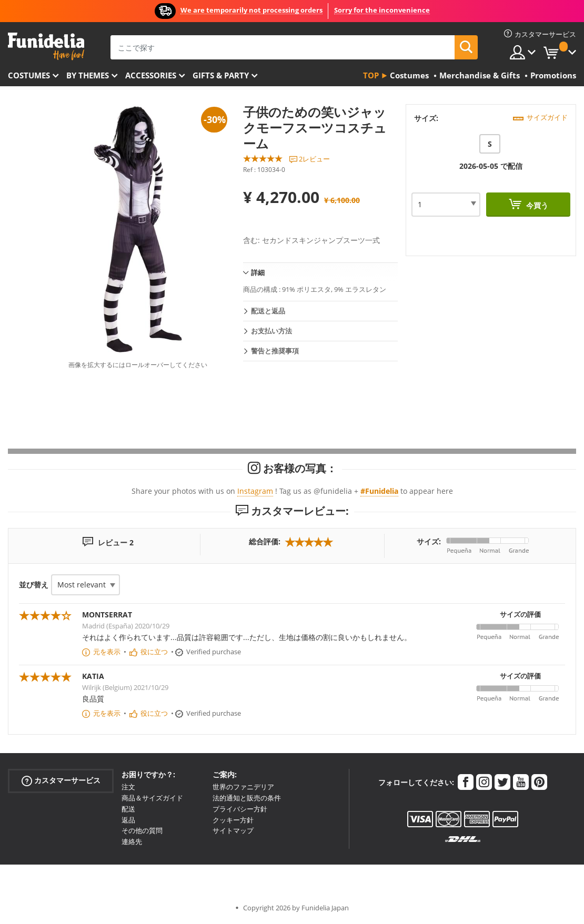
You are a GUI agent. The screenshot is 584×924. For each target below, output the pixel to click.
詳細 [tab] (258, 272)
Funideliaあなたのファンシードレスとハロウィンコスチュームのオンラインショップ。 (46, 47)
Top (371, 75)
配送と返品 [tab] (268, 311)
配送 (128, 809)
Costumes (29, 75)
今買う (536, 205)
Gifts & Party (221, 75)
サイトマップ (233, 830)
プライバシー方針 (240, 809)
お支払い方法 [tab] (271, 331)
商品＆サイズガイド (152, 798)
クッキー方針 (233, 820)
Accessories (151, 75)
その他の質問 (142, 830)
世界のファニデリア (243, 787)
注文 (128, 787)
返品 (128, 820)
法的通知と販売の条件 (247, 798)
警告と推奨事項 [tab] (275, 351)
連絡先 (132, 841)
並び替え (34, 585)
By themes (88, 75)
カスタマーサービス (61, 781)
